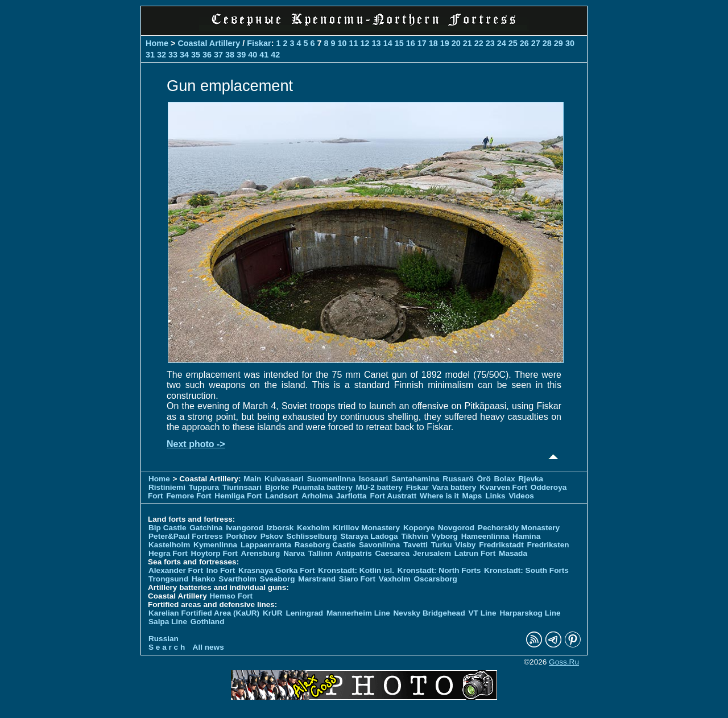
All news (208, 647)
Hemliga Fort (238, 496)
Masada (513, 553)
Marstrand (317, 579)
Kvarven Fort (503, 487)
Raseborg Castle (325, 545)
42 (275, 55)
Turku (442, 545)
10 (342, 43)
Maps (472, 496)
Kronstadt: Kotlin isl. (356, 570)
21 (468, 43)
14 (388, 43)
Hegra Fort (168, 553)
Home (157, 43)
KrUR (273, 613)
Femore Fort (189, 496)
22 (479, 43)
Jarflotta (351, 496)
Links (495, 496)
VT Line (483, 613)
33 (173, 55)
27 (536, 43)
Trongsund (168, 579)
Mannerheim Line (358, 613)
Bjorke (277, 487)
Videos (521, 496)
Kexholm (313, 528)
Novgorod (456, 528)
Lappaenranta (266, 545)
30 (570, 43)
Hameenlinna (485, 536)
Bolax (504, 479)
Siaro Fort (357, 579)
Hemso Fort (231, 596)
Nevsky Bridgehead (429, 613)
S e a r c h (167, 647)
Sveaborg (278, 579)
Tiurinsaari (242, 487)
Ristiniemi (167, 487)
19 (445, 43)
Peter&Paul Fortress (186, 536)
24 (502, 43)
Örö (484, 479)
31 (150, 55)
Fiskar (259, 43)
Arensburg (261, 553)
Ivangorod (245, 528)
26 (524, 43)
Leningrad (304, 613)
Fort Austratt (393, 496)
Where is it (439, 496)
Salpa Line (168, 622)
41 (264, 55)
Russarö (458, 479)
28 (547, 43)
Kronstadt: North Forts (440, 570)
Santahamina (415, 479)
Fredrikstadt (501, 545)
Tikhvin (414, 536)
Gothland (208, 622)
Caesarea (392, 553)
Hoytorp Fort (214, 553)
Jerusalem (432, 553)
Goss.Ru (564, 662)
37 (218, 55)
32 (162, 55)
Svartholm (237, 579)
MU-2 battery (379, 487)
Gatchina (206, 528)
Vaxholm (395, 579)
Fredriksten (548, 545)
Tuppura (204, 487)
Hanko (204, 579)
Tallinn (320, 553)
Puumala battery (322, 487)
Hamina (526, 536)
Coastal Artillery (209, 43)
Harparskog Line (530, 613)
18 (433, 43)
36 (207, 55)
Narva (294, 553)
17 (422, 43)
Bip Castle (167, 528)
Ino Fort (221, 570)
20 (456, 43)
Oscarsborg (436, 579)
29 (559, 43)
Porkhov (241, 536)
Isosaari (373, 479)
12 (365, 43)
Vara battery (454, 487)
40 (253, 55)
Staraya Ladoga (369, 536)
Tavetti (415, 545)
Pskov (272, 536)
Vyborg (445, 536)
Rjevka (531, 479)
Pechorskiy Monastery (519, 528)
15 (399, 43)
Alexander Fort (176, 570)
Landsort (282, 496)
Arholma (317, 496)
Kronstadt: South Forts (526, 570)
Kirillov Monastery (366, 528)
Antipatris (353, 553)
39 (241, 55)
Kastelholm (169, 545)
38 (230, 55)
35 (196, 55)
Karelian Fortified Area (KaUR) (204, 613)
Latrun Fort (475, 553)
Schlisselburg (312, 536)
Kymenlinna (215, 545)
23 (490, 43)
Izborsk (280, 528)
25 (513, 43)
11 (354, 43)
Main (252, 479)
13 (377, 43)
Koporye (419, 528)
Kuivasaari (284, 479)
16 (411, 43)
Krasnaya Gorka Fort (276, 570)
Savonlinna (380, 545)
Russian (164, 639)
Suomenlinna (331, 479)
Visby (465, 545)
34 (184, 55)
